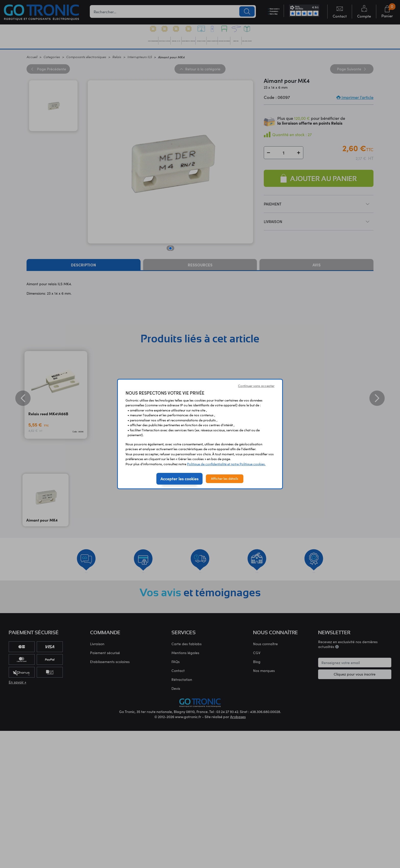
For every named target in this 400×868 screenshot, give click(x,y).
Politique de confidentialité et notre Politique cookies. (226, 464)
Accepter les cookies (179, 478)
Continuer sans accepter (256, 386)
